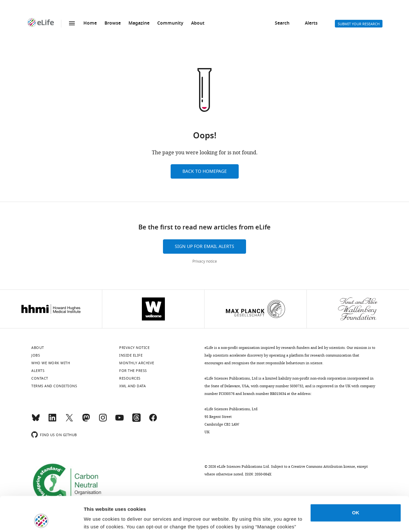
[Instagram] (103, 420)
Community (170, 23)
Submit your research (359, 24)
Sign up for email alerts (204, 247)
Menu (72, 23)
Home (90, 23)
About (198, 23)
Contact (40, 378)
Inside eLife (131, 355)
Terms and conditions (54, 386)
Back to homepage (205, 171)
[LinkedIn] (52, 420)
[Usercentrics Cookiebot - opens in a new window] (41, 520)
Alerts (311, 23)
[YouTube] (120, 420)
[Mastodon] (86, 420)
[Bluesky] (36, 420)
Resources (130, 378)
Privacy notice (205, 261)
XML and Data (132, 386)
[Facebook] (153, 420)
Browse (113, 23)
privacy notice (203, 502)
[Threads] (136, 420)
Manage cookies (102, 519)
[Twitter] (69, 420)
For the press (133, 371)
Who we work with (51, 363)
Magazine (139, 23)
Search (282, 23)
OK (356, 480)
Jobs (36, 355)
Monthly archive (137, 363)
